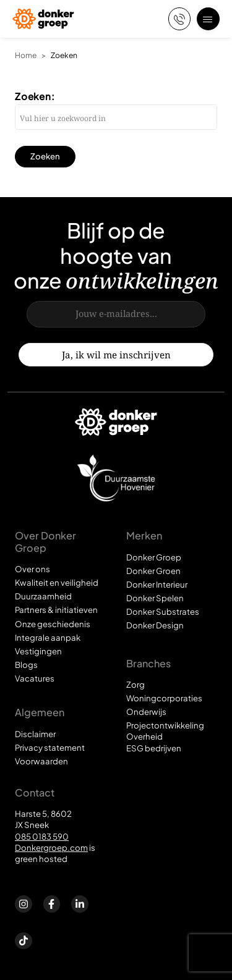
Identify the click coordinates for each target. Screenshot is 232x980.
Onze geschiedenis (53, 624)
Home (26, 55)
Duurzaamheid (43, 596)
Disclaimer (35, 734)
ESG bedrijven (154, 748)
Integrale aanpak (48, 637)
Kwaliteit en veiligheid (57, 582)
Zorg (135, 684)
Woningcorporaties (164, 698)
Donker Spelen (155, 598)
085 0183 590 (42, 836)
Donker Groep (154, 557)
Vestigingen (38, 651)
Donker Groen (153, 571)
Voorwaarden (41, 761)
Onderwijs (146, 712)
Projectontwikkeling (165, 725)
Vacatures (35, 678)
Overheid (144, 736)
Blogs (26, 665)
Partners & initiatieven (56, 610)
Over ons (32, 569)
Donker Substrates (163, 611)
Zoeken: (35, 96)
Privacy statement (50, 747)
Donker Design (155, 625)
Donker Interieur (157, 584)
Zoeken (64, 55)
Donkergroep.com (51, 847)
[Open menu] (208, 19)
